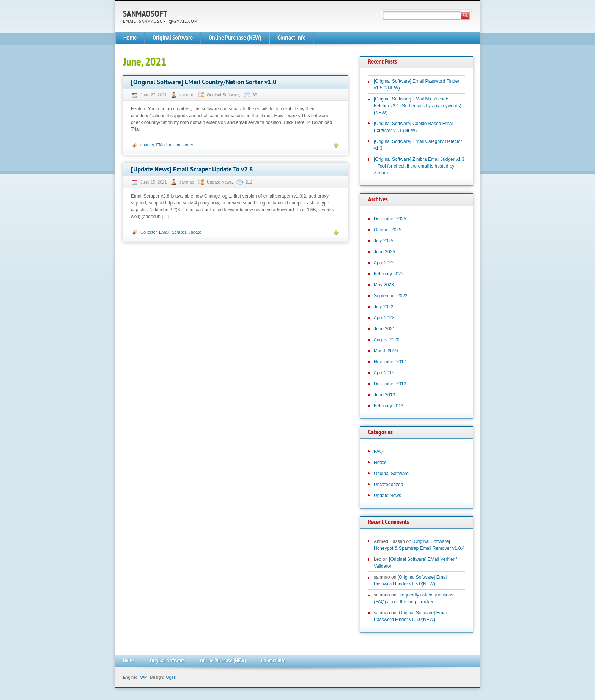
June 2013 (384, 395)
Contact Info (292, 38)
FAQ (378, 452)
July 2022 (383, 307)
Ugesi (171, 677)
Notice (380, 463)
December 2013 (390, 384)
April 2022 (384, 318)
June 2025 (384, 252)
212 (249, 182)
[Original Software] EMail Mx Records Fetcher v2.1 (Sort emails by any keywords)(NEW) (418, 106)
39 (255, 95)
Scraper (179, 232)
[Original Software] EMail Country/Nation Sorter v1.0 (204, 82)
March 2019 (386, 351)
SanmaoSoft (145, 15)
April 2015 (384, 373)
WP (143, 677)
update (195, 232)
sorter (188, 145)
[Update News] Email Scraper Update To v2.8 (192, 170)
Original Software (173, 38)
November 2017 (390, 362)
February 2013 (389, 406)
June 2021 (384, 329)
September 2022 (391, 296)
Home (130, 38)
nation (175, 145)
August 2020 (386, 340)
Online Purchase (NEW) (235, 38)
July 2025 (383, 241)
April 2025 (384, 263)
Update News (219, 182)
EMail (161, 145)
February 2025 (389, 274)
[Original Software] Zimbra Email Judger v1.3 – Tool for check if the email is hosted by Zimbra (419, 166)
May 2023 (384, 285)
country (147, 145)
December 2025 (390, 219)
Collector (149, 232)
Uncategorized (388, 485)
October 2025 (388, 230)
